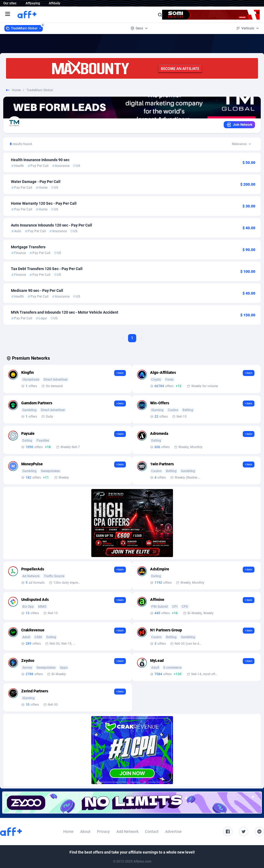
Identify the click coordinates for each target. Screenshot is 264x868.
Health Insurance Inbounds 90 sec (40, 160)
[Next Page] (141, 338)
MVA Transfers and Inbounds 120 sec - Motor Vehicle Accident (65, 312)
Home (16, 90)
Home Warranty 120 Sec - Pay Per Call (44, 203)
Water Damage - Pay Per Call (36, 182)
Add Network (127, 832)
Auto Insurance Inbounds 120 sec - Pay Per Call (51, 225)
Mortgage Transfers (28, 247)
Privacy (103, 832)
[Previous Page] (123, 338)
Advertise (173, 832)
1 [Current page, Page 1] (132, 338)
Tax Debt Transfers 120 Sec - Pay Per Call (47, 269)
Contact (152, 832)
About (85, 832)
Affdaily (54, 3)
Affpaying (33, 3)
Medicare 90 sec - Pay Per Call (37, 291)
